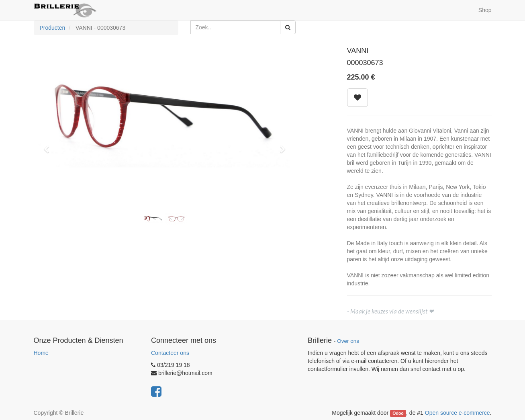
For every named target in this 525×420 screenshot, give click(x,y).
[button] (49, 145)
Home (41, 353)
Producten (53, 28)
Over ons (348, 341)
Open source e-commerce (458, 413)
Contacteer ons (170, 353)
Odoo (398, 413)
